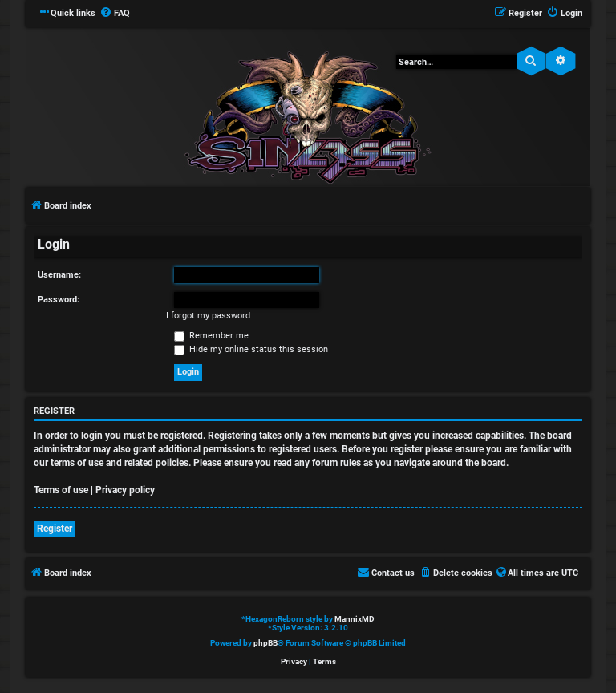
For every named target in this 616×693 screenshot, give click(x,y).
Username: (59, 275)
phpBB (265, 643)
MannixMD (355, 619)
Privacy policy (125, 490)
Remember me (211, 336)
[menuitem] (115, 14)
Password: (59, 300)
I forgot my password (208, 316)
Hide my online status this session (251, 349)
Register (55, 529)
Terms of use (61, 490)
